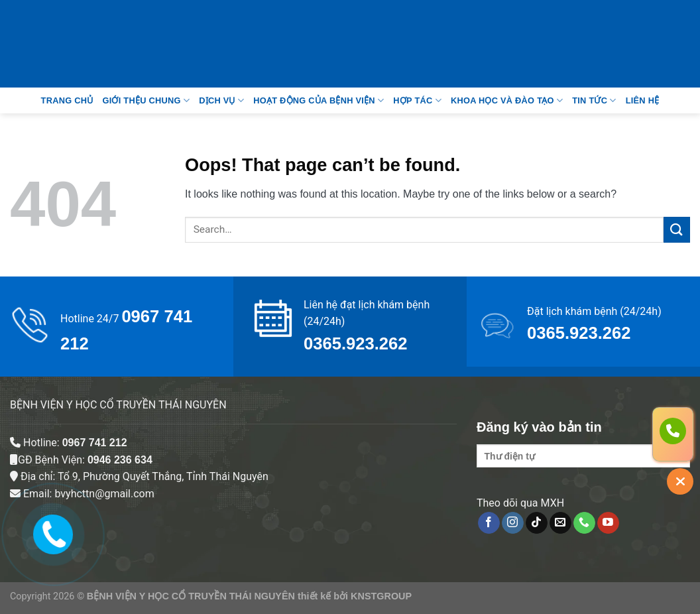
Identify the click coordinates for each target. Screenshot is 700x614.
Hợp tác (417, 100)
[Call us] (584, 523)
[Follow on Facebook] (489, 523)
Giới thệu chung (146, 100)
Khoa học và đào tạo (507, 100)
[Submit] (677, 230)
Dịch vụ (221, 100)
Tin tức (594, 100)
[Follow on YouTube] (608, 523)
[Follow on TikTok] (537, 523)
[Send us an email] (560, 523)
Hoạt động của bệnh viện (319, 100)
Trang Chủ (67, 100)
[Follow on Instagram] (513, 523)
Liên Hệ (643, 100)
